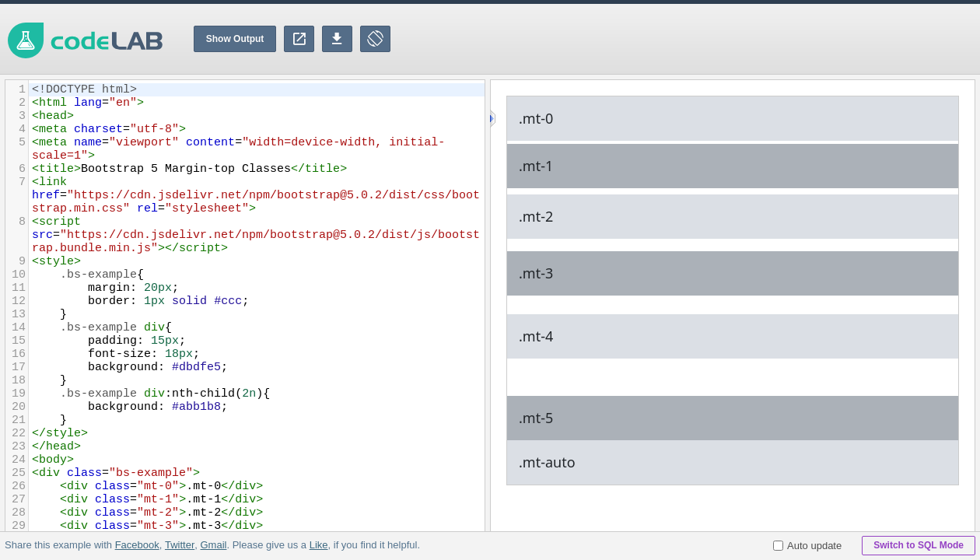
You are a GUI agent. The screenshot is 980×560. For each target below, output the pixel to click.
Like (318, 545)
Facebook (137, 545)
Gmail (213, 545)
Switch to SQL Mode (919, 545)
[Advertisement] (697, 39)
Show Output (235, 39)
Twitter (180, 545)
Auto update (807, 546)
